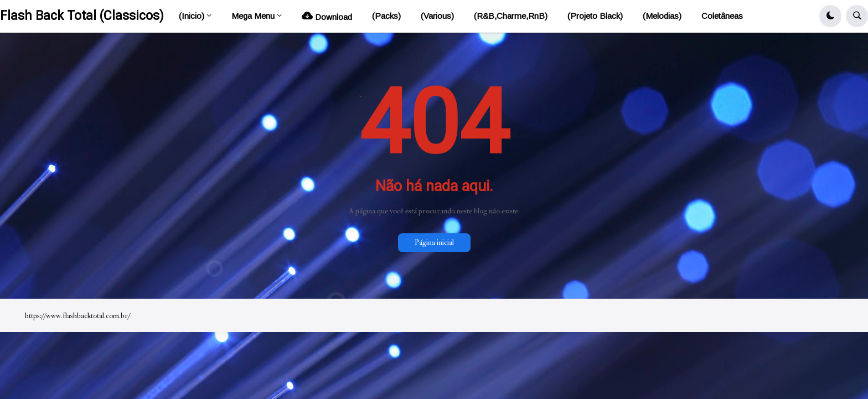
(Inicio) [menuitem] (192, 16)
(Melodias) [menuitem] (662, 16)
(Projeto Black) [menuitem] (595, 16)
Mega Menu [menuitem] (253, 16)
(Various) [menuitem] (437, 16)
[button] (830, 16)
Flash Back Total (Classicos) (82, 16)
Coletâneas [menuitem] (722, 16)
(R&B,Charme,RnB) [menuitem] (511, 16)
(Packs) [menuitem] (386, 16)
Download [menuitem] (327, 16)
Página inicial (434, 242)
